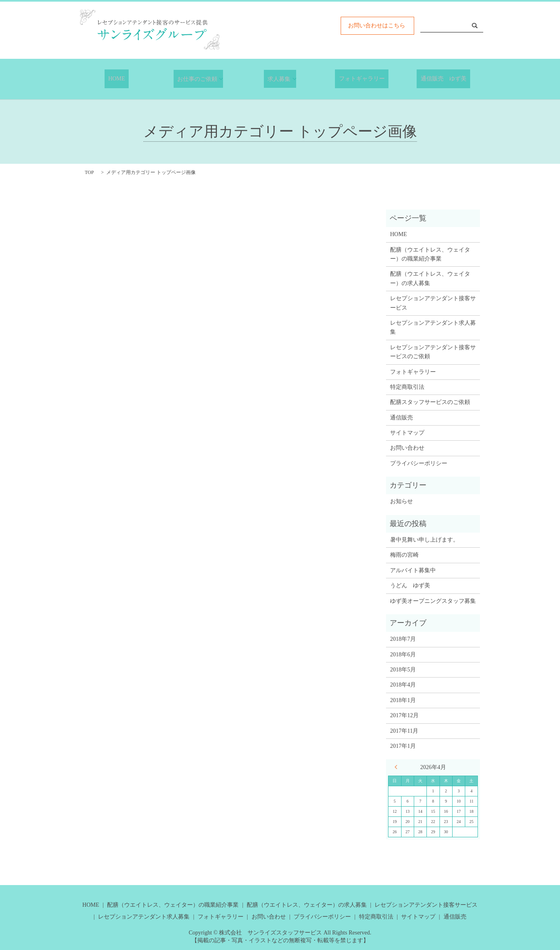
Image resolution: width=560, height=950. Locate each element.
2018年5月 (403, 669)
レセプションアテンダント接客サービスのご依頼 (433, 351)
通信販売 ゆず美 (444, 79)
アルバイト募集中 (413, 570)
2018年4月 (403, 684)
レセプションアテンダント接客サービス (433, 302)
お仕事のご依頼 (196, 79)
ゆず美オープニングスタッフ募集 (433, 601)
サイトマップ (407, 432)
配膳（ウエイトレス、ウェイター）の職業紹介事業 (430, 254)
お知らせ (402, 501)
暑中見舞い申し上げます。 (424, 539)
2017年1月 (403, 746)
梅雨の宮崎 (404, 555)
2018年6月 (403, 654)
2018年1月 (403, 700)
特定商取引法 (407, 387)
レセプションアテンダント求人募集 (433, 327)
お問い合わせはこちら (377, 26)
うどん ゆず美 (410, 585)
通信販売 (402, 417)
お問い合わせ (407, 448)
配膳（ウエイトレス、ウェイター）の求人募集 (430, 278)
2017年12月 (404, 715)
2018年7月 (403, 639)
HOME (117, 79)
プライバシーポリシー (419, 463)
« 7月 (398, 767)
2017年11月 (404, 730)
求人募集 (277, 79)
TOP (89, 172)
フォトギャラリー (362, 79)
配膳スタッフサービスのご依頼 (430, 402)
